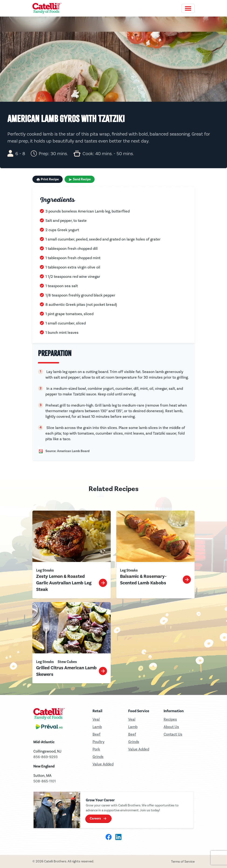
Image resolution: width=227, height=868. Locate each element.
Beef (96, 734)
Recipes (170, 719)
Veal (132, 719)
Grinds (98, 757)
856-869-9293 (45, 757)
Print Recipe (48, 179)
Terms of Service (183, 862)
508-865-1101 (45, 781)
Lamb (97, 727)
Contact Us (173, 734)
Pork (96, 749)
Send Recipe (80, 179)
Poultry (98, 742)
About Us (171, 727)
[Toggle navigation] (188, 8)
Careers (95, 818)
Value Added (103, 764)
